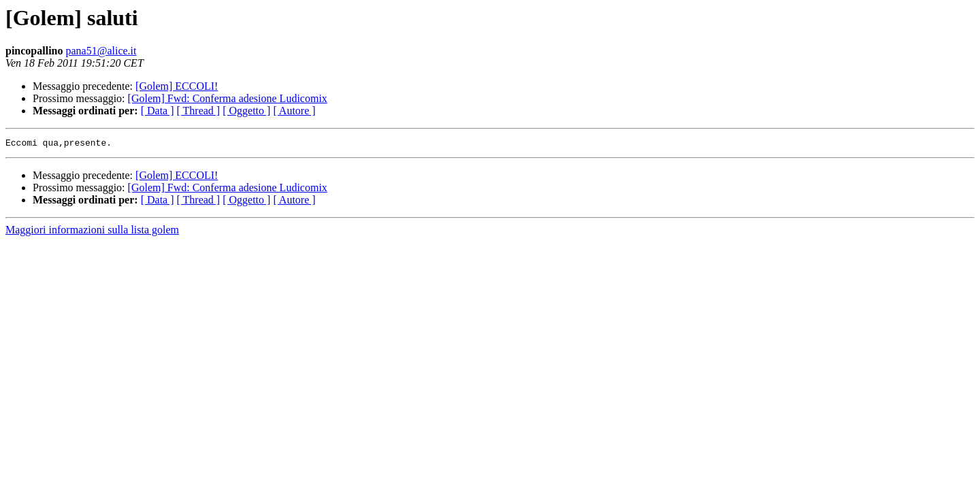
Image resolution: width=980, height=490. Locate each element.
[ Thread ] (199, 111)
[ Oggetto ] (246, 111)
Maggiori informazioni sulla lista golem (92, 232)
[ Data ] (158, 111)
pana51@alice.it (101, 51)
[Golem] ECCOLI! (177, 86)
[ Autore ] (294, 111)
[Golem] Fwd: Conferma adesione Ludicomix (228, 98)
